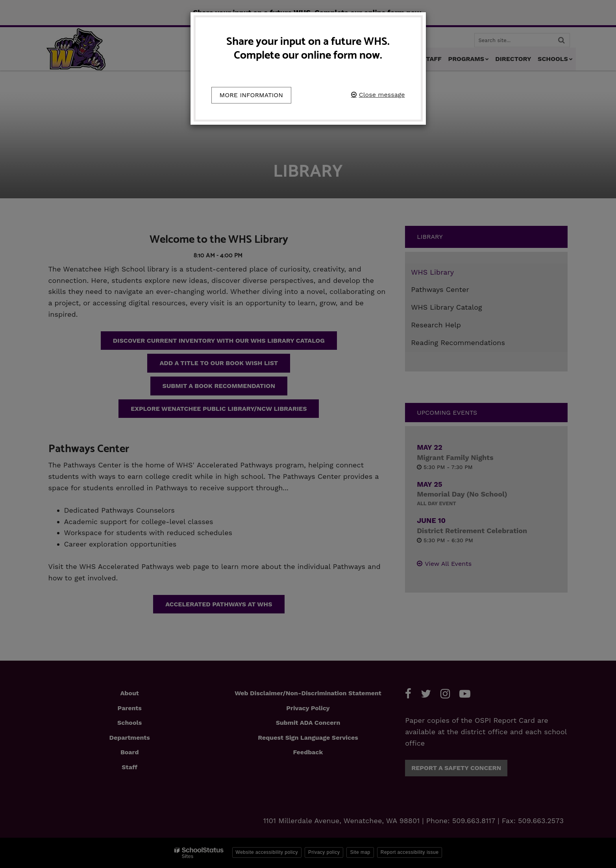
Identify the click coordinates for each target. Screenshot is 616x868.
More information (252, 95)
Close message (382, 95)
